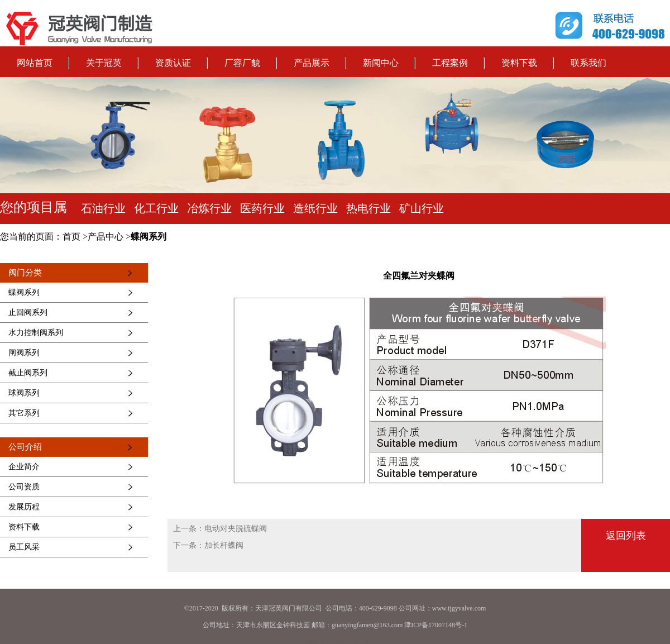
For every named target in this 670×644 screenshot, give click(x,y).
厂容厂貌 (242, 63)
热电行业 (368, 208)
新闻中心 (381, 63)
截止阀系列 (28, 373)
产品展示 (312, 63)
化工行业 (156, 208)
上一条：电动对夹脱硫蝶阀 (220, 529)
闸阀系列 (24, 353)
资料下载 (519, 63)
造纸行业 (315, 208)
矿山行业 (422, 208)
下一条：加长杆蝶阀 (208, 545)
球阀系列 (24, 393)
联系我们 (588, 63)
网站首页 (35, 63)
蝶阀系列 (149, 237)
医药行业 (262, 208)
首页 (71, 237)
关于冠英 (104, 63)
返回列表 (626, 536)
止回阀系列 (28, 313)
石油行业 (103, 208)
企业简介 (24, 467)
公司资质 (24, 487)
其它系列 (24, 413)
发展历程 (24, 507)
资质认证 (173, 63)
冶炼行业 (209, 208)
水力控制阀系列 (36, 333)
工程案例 (450, 63)
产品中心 (106, 237)
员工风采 (24, 547)
